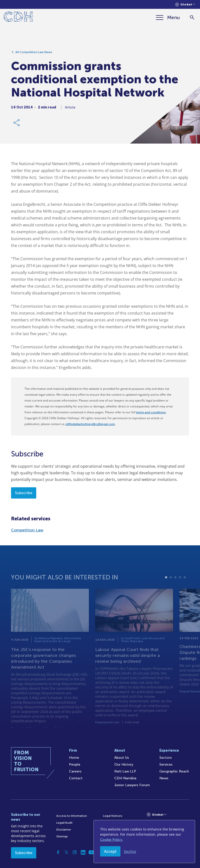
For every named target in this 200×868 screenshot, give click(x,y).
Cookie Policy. (112, 840)
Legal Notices (113, 816)
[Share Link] (17, 124)
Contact (76, 778)
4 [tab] (180, 587)
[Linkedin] (83, 852)
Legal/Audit (64, 823)
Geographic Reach (174, 771)
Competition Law (27, 530)
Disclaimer (64, 830)
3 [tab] (175, 587)
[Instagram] (75, 852)
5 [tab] (185, 587)
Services (166, 764)
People (75, 764)
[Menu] (168, 17)
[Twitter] (66, 852)
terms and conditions (151, 412)
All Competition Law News (34, 54)
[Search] (192, 18)
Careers (75, 771)
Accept (110, 851)
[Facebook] (58, 852)
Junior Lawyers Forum (132, 785)
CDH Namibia (125, 778)
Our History (124, 764)
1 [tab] (166, 587)
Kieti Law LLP (125, 771)
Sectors (166, 758)
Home (74, 758)
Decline (130, 851)
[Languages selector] (185, 5)
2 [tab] (171, 587)
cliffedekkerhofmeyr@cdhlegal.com (90, 424)
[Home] (18, 18)
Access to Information (72, 816)
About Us (122, 758)
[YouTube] (91, 852)
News (164, 778)
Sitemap (62, 836)
